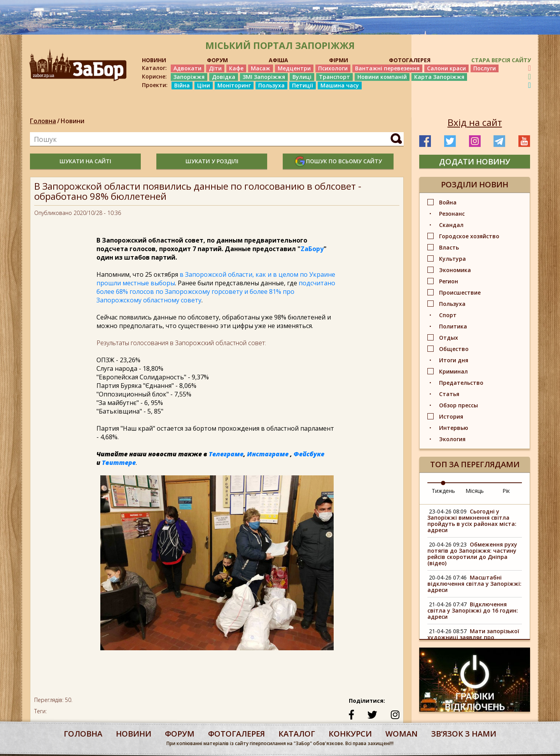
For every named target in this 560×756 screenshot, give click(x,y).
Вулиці (302, 77)
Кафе (236, 68)
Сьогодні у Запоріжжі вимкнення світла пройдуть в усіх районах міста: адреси (472, 521)
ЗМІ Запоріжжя (264, 77)
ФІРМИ (339, 60)
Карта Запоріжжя (439, 77)
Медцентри (294, 68)
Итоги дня (454, 360)
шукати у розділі (212, 161)
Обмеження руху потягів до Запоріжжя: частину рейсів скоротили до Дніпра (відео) (472, 554)
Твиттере (119, 463)
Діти (215, 68)
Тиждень (443, 491)
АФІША (278, 60)
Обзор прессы (458, 405)
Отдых (449, 338)
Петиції (303, 85)
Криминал (453, 371)
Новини (73, 121)
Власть (449, 247)
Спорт (448, 315)
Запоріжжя (189, 77)
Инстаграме (268, 454)
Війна (182, 85)
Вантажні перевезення (387, 68)
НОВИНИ (154, 60)
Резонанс (452, 214)
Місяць (475, 491)
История (451, 416)
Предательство (461, 383)
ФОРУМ (217, 60)
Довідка (224, 77)
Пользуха (271, 85)
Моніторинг (234, 85)
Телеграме (226, 454)
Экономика (455, 270)
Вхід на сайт (475, 122)
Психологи (333, 68)
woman (402, 734)
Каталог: (154, 68)
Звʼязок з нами (464, 734)
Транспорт (334, 77)
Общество (454, 349)
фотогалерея (236, 734)
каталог (297, 734)
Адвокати (187, 68)
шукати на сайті (85, 161)
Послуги (485, 68)
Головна (43, 121)
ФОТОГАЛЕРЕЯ (410, 60)
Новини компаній (382, 77)
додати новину (475, 162)
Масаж (261, 68)
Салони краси (446, 68)
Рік (506, 491)
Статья (449, 394)
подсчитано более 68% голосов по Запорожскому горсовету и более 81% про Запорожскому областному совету (216, 292)
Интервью (454, 428)
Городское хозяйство (469, 236)
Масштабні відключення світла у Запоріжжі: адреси (474, 584)
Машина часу (340, 85)
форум (180, 734)
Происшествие (460, 292)
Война (448, 202)
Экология (452, 439)
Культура (452, 259)
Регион (449, 281)
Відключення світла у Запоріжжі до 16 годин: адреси (473, 610)
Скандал (451, 225)
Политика (453, 326)
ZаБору (312, 249)
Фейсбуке (309, 454)
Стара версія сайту (501, 60)
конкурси (350, 734)
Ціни (204, 85)
